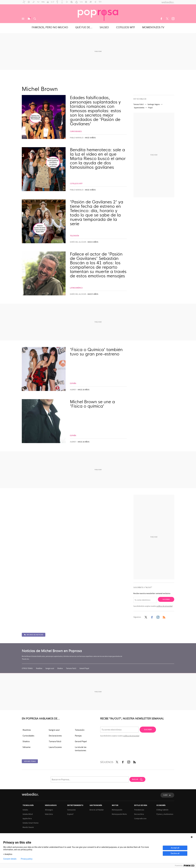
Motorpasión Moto (119, 814)
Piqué (150, 108)
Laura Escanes (55, 747)
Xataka (25, 810)
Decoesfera (139, 814)
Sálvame (27, 747)
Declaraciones (55, 736)
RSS (164, 617)
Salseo (104, 27)
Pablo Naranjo (77, 138)
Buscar (35, 19)
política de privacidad (164, 606)
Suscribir (166, 599)
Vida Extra (49, 814)
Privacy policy (27, 859)
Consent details (10, 859)
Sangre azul (50, 668)
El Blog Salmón (162, 810)
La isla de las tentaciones (81, 749)
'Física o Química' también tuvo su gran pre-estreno (96, 351)
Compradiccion (140, 818)
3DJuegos (49, 810)
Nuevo (29, 19)
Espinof (70, 814)
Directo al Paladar (97, 810)
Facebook (161, 19)
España (73, 383)
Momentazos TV (153, 27)
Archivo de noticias (35, 635)
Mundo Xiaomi (28, 827)
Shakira (60, 668)
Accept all (175, 848)
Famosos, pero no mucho (50, 27)
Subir (165, 795)
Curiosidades (76, 131)
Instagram (173, 19)
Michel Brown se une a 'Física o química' (92, 403)
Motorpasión (117, 810)
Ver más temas (30, 761)
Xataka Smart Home (31, 823)
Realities (39, 668)
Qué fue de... (84, 27)
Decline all (175, 853)
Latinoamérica (76, 288)
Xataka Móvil (28, 814)
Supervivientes (139, 108)
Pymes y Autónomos (165, 814)
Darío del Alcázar (78, 242)
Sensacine (71, 810)
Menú (23, 19)
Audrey (73, 390)
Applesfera (27, 818)
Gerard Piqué (84, 668)
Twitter (167, 19)
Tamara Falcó (138, 104)
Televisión (74, 236)
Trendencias (139, 810)
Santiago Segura (154, 104)
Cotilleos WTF (126, 27)
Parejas (78, 736)
